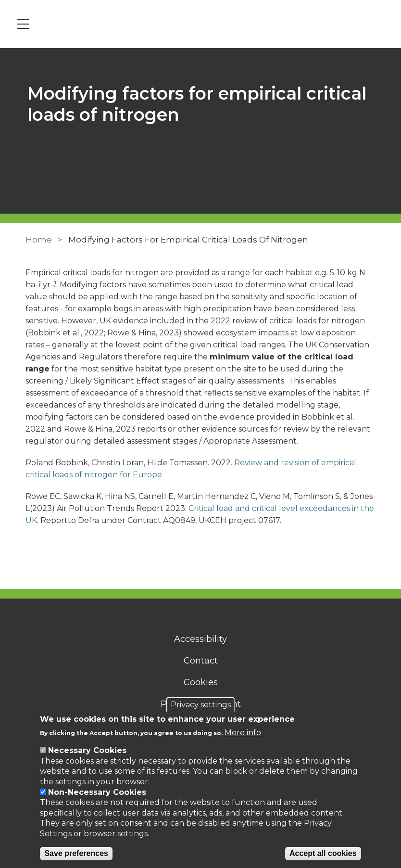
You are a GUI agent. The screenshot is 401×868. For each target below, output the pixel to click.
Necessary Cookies (87, 750)
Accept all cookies (323, 853)
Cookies (201, 682)
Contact (201, 661)
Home (39, 240)
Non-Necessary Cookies (97, 792)
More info (243, 733)
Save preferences (76, 853)
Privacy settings (201, 705)
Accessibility (200, 639)
